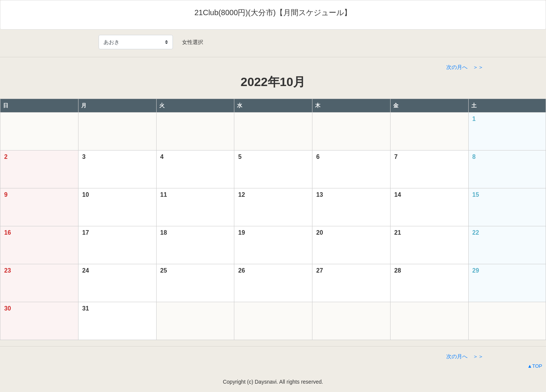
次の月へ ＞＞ (465, 67)
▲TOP (535, 366)
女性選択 (190, 42)
